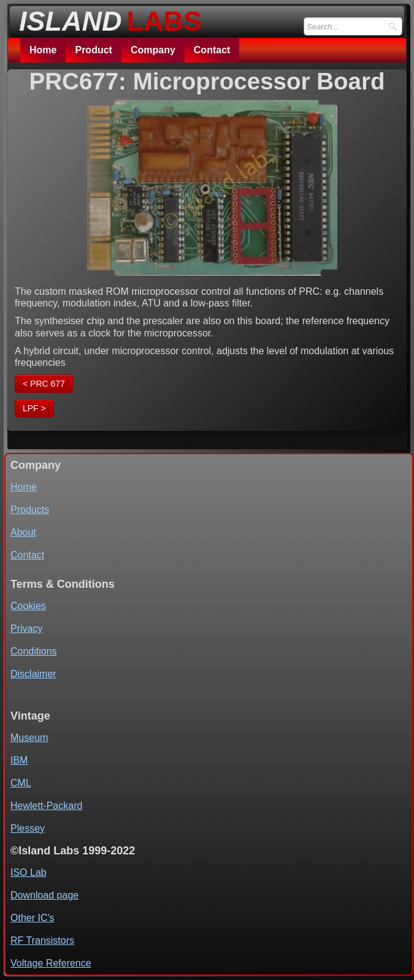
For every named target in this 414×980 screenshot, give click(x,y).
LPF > (34, 408)
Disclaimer (33, 674)
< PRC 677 (44, 384)
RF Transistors (42, 940)
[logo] (107, 18)
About (23, 532)
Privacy (26, 629)
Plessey (28, 828)
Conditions (34, 651)
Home (43, 50)
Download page (44, 895)
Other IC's (33, 918)
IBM (19, 760)
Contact (212, 50)
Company (153, 50)
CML (21, 783)
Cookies (28, 606)
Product (93, 50)
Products (30, 510)
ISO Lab (29, 872)
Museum (29, 738)
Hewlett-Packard (46, 806)
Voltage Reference (51, 963)
